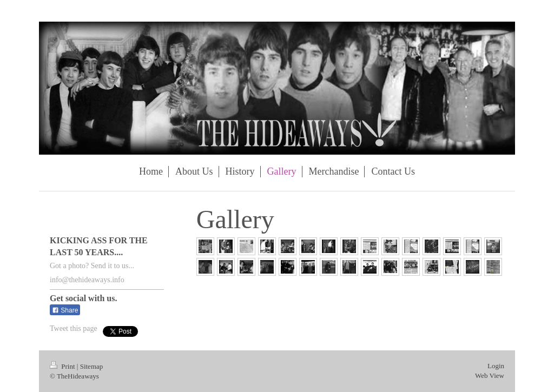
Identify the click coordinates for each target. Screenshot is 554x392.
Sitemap (92, 366)
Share (65, 310)
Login (496, 366)
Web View (490, 376)
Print (63, 366)
